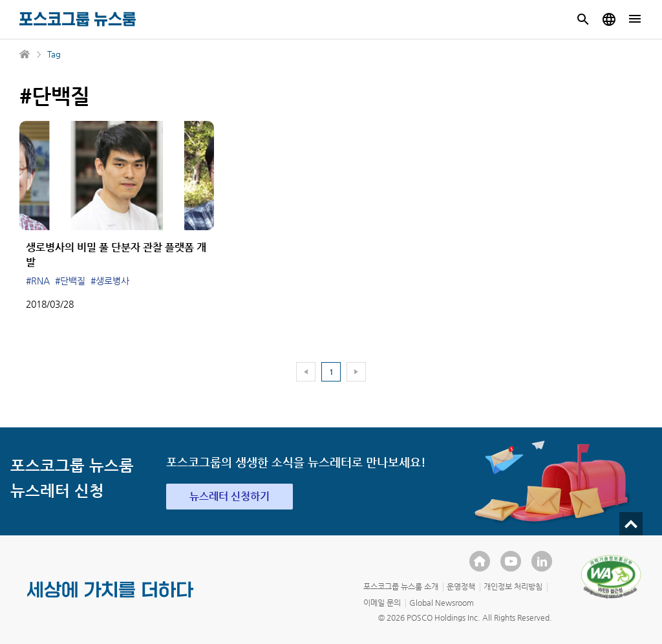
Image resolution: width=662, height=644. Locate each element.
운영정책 (461, 586)
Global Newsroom (442, 603)
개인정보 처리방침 (513, 586)
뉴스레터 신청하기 (230, 496)
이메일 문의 (382, 603)
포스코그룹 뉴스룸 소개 (401, 586)
